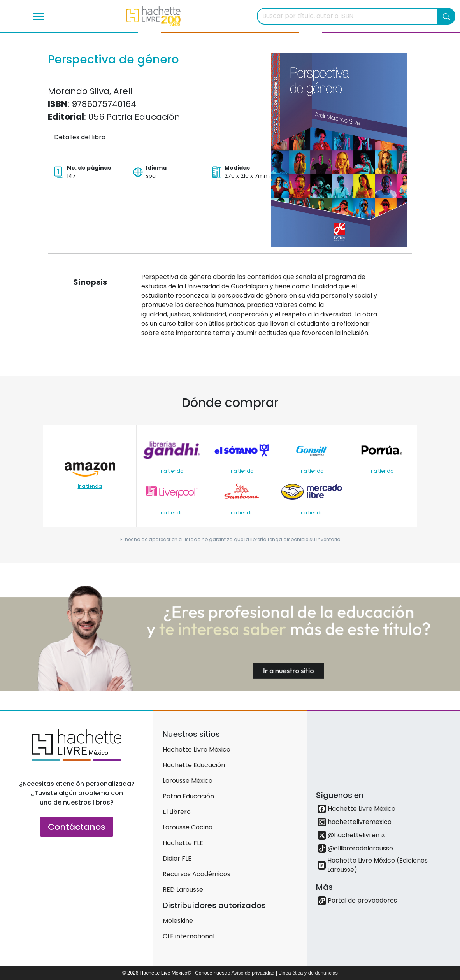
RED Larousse (183, 890)
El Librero (177, 812)
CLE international (189, 936)
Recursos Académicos (197, 874)
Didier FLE (177, 858)
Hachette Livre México (197, 749)
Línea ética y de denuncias (308, 973)
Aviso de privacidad (253, 973)
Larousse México (188, 781)
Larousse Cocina (188, 827)
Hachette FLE (183, 843)
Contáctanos (77, 827)
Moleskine (178, 921)
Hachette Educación (194, 765)
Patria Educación (188, 796)
